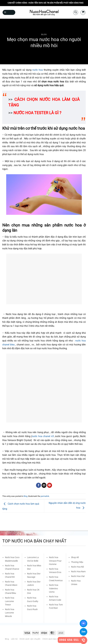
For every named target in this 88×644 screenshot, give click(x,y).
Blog (44, 34)
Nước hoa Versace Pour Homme (55, 561)
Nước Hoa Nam (78, 571)
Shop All (75, 557)
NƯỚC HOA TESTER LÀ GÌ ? (37, 113)
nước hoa (38, 70)
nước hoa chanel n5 (43, 436)
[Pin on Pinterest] (50, 485)
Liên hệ (14, 639)
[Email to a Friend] (44, 485)
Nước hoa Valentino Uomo (54, 588)
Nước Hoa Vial (78, 576)
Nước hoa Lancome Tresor (10, 601)
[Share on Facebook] (38, 485)
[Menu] (9, 12)
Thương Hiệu (77, 562)
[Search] (76, 12)
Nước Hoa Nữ (77, 567)
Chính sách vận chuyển (30, 639)
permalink (45, 496)
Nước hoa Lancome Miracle (10, 613)
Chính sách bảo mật (52, 639)
